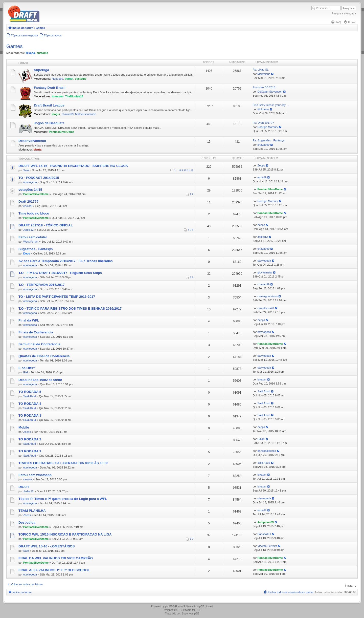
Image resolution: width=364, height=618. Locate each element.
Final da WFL (29, 320)
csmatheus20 (266, 308)
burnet (69, 79)
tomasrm (58, 96)
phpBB (169, 606)
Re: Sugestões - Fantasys (269, 140)
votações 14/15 (30, 190)
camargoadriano (267, 296)
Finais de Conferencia (36, 332)
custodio (42, 53)
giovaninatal (265, 272)
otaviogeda (30, 182)
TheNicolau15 (74, 96)
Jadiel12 (28, 230)
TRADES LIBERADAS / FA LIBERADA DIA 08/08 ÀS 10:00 (63, 463)
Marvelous (264, 74)
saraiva (28, 479)
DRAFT (24, 487)
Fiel (26, 372)
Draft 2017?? (29, 201)
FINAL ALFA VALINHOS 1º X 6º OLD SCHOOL (54, 570)
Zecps (261, 165)
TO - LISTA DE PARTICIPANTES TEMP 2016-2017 (57, 297)
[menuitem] (336, 22)
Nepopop (58, 79)
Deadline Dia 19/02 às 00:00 (40, 380)
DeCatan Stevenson (270, 92)
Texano (30, 53)
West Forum (31, 242)
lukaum (262, 379)
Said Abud (30, 396)
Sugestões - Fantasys (36, 249)
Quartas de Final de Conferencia (44, 356)
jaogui (56, 114)
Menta (37, 150)
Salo (26, 170)
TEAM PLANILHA (32, 511)
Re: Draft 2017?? (263, 123)
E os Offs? (27, 368)
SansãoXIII (264, 534)
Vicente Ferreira (267, 546)
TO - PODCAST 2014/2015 (39, 178)
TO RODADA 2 (30, 439)
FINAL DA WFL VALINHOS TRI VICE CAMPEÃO (56, 558)
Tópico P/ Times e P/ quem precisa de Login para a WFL (63, 499)
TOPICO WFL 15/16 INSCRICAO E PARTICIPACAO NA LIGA (65, 534)
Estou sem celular (33, 237)
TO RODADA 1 (30, 451)
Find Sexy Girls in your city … (271, 105)
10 (185, 170)
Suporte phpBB (191, 614)
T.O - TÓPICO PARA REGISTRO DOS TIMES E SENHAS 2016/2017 (70, 308)
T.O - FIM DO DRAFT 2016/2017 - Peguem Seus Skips (60, 273)
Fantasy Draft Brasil (50, 88)
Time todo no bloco (34, 213)
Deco (27, 253)
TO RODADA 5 (30, 392)
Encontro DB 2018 (264, 87)
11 (188, 170)
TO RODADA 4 (30, 404)
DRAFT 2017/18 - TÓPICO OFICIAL (46, 225)
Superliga (41, 70)
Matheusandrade (86, 114)
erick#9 (262, 177)
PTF (198, 610)
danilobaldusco (267, 451)
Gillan (261, 439)
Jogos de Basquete (49, 123)
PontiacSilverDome (61, 132)
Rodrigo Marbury (268, 127)
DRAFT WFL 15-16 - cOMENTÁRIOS (47, 546)
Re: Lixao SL (260, 70)
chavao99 (67, 114)
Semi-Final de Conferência (39, 344)
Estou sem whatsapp (35, 475)
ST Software (184, 610)
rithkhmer (263, 109)
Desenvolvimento (32, 141)
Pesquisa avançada (344, 13)
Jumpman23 (265, 522)
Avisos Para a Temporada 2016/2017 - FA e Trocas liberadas (66, 261)
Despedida (27, 523)
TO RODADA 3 (30, 415)
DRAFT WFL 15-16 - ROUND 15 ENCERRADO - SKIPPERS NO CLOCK (73, 166)
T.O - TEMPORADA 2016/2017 (42, 285)
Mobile (24, 427)
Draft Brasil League (49, 105)
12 (192, 170)
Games (14, 46)
